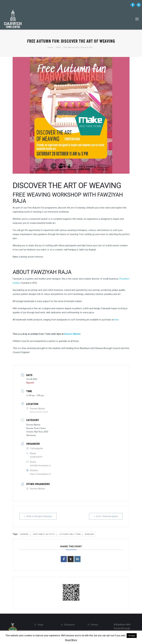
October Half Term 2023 (37, 432)
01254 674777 (36, 457)
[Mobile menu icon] (137, 19)
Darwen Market (72, 334)
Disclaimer (70, 625)
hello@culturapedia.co (40, 465)
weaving (90, 534)
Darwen (24, 534)
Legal (40, 625)
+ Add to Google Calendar (38, 516)
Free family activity (44, 534)
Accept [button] (132, 636)
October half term (70, 534)
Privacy (94, 625)
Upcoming (31, 435)
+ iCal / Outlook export (106, 516)
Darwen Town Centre (36, 428)
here (117, 320)
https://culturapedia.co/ (41, 474)
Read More (71, 640)
